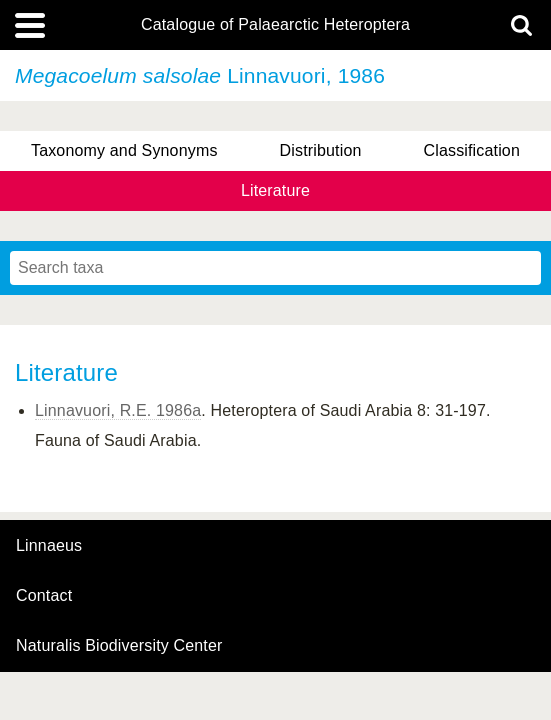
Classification (471, 150)
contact (44, 595)
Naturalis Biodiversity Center (119, 646)
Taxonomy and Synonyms (124, 150)
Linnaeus (49, 546)
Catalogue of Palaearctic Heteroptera (275, 25)
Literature (275, 190)
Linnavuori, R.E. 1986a (118, 410)
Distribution (321, 150)
